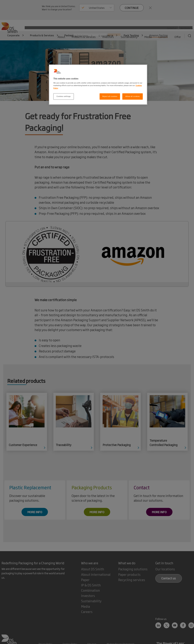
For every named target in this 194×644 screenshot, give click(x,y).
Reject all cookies (110, 96)
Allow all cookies (132, 96)
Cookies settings (64, 96)
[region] (98, 85)
